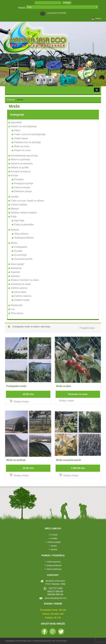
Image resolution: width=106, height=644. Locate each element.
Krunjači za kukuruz (21, 171)
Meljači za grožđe (20, 168)
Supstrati (15, 272)
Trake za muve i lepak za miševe (27, 201)
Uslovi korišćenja (54, 569)
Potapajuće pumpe (24, 183)
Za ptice (18, 251)
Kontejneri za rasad (21, 284)
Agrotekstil (16, 122)
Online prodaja (54, 542)
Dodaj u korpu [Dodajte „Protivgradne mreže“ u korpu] (21, 402)
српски (96, 18)
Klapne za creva (22, 150)
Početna (11, 100)
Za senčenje (20, 255)
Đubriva (15, 230)
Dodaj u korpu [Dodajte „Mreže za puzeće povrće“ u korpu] (71, 476)
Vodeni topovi (21, 138)
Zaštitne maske (22, 300)
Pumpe (15, 175)
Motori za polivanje (20, 160)
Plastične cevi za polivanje (28, 142)
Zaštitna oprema (19, 288)
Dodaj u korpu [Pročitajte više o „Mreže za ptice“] (67, 401)
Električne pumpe (23, 191)
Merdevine (16, 268)
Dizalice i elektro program (24, 213)
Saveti (54, 546)
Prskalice (19, 179)
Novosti (54, 549)
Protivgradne (21, 247)
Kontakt (54, 538)
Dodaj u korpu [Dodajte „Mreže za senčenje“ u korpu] (21, 476)
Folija (14, 217)
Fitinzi (17, 130)
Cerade (15, 197)
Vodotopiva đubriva (24, 238)
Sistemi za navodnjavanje (24, 126)
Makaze (15, 209)
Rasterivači (17, 305)
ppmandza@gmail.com (56, 598)
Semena (15, 276)
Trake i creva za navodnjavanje (30, 134)
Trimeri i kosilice (19, 205)
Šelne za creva (22, 146)
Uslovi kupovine (54, 562)
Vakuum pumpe (22, 187)
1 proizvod (56, 13)
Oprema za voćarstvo (22, 164)
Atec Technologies (59, 641)
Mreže (14, 243)
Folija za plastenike (24, 224)
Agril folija (19, 221)
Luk (13, 309)
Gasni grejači (18, 264)
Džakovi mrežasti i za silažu (25, 280)
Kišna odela (20, 292)
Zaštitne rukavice (23, 296)
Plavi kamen (17, 313)
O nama (54, 535)
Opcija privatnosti (54, 565)
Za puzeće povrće (23, 259)
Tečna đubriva (21, 234)
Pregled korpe (87, 328)
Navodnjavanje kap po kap (24, 156)
